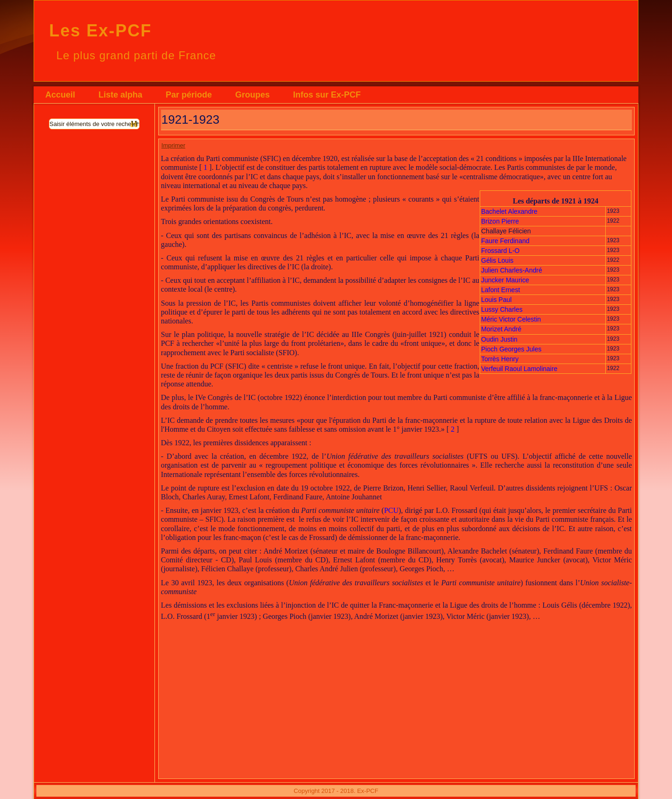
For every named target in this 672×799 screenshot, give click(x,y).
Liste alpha (120, 95)
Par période (189, 95)
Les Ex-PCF (100, 31)
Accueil (60, 95)
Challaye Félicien (506, 231)
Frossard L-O (500, 251)
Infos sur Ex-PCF (327, 95)
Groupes (252, 95)
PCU (391, 510)
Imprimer (173, 145)
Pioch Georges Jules (511, 349)
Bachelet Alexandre (509, 211)
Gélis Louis (497, 260)
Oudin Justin (500, 339)
